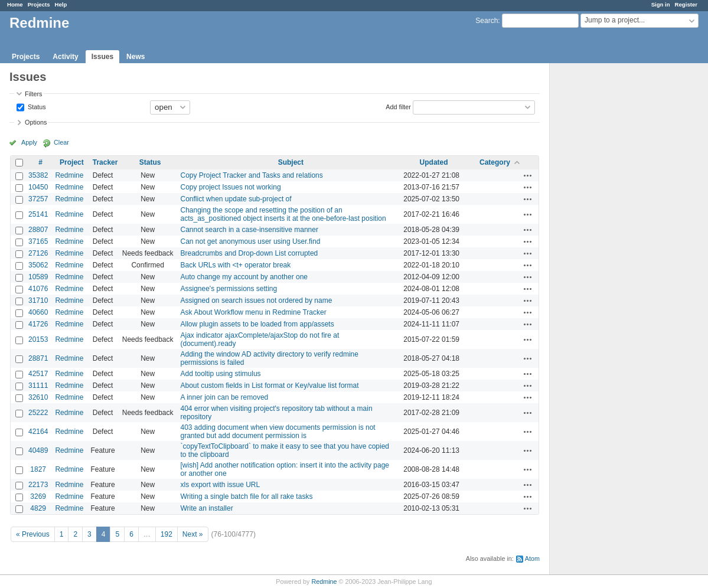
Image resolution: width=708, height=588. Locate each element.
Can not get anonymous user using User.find (251, 241)
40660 (38, 312)
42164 (38, 432)
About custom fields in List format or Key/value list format (270, 386)
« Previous (33, 534)
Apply (29, 142)
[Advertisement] (609, 249)
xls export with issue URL (221, 485)
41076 (38, 289)
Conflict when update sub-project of (236, 199)
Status (36, 106)
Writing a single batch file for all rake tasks (247, 496)
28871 (38, 358)
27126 (38, 253)
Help (61, 4)
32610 (38, 397)
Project (72, 162)
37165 (38, 241)
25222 (38, 413)
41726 (38, 324)
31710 (38, 300)
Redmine (69, 175)
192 (167, 534)
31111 (38, 386)
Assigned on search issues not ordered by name (257, 300)
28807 (38, 230)
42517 (38, 374)
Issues (102, 57)
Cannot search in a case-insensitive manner (249, 230)
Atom (532, 558)
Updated (434, 162)
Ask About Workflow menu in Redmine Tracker (254, 312)
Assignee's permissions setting (229, 289)
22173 (38, 485)
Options (36, 122)
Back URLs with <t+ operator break (236, 265)
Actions (528, 175)
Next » (193, 534)
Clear (61, 142)
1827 (38, 469)
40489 (38, 450)
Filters (33, 94)
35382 (38, 175)
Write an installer (207, 508)
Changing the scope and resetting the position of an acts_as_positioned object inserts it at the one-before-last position (283, 214)
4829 (38, 508)
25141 (38, 214)
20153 (38, 339)
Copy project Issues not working (231, 187)
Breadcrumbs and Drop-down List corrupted (249, 253)
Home (15, 4)
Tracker (105, 162)
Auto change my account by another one (244, 277)
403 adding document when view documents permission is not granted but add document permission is (278, 432)
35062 (38, 265)
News (136, 57)
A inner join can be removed (225, 397)
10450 (38, 187)
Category (495, 162)
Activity (65, 57)
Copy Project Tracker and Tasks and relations (252, 175)
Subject (291, 162)
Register (686, 4)
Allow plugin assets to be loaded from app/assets (257, 324)
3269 (38, 496)
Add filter (398, 106)
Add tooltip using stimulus (221, 374)
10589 (38, 277)
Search (487, 21)
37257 (38, 199)
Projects (39, 4)
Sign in (661, 4)
